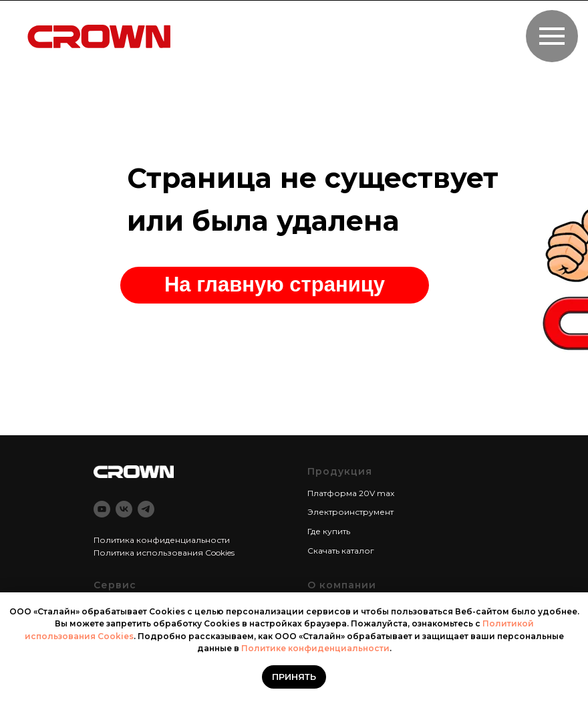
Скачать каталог (341, 551)
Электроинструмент (350, 512)
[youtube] (102, 509)
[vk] (124, 509)
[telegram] (146, 509)
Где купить (329, 531)
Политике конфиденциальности (315, 648)
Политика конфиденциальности (162, 540)
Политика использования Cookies (164, 553)
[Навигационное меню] (552, 36)
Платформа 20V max (351, 493)
